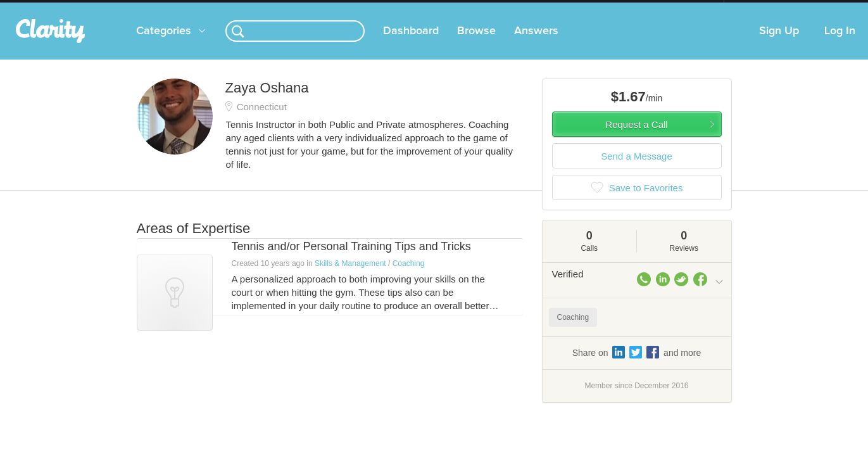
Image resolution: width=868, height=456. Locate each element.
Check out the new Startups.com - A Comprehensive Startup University (587, 8)
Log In (840, 44)
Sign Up (779, 44)
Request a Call (636, 137)
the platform (117, 7)
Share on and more (637, 365)
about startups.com (769, 8)
